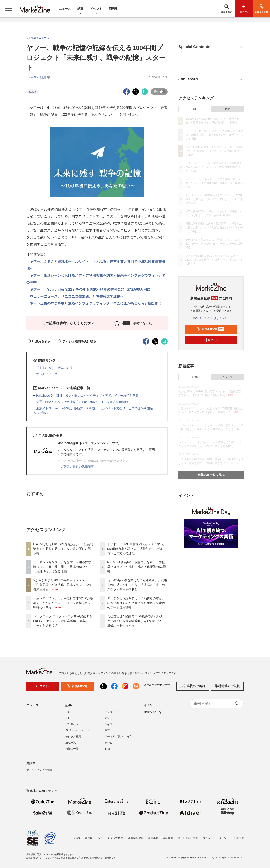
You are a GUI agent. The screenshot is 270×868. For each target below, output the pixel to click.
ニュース (65, 9)
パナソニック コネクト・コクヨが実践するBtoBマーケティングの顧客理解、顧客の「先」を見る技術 (63, 621)
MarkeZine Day (152, 715)
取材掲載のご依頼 (227, 689)
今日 (195, 109)
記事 (80, 9)
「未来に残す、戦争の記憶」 (56, 368)
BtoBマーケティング (77, 733)
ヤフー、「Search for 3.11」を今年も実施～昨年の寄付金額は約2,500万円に (90, 289)
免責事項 (153, 838)
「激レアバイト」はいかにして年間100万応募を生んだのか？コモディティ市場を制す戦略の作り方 (63, 603)
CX (67, 721)
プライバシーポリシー (216, 838)
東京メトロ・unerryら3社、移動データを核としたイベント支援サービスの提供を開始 (94, 408)
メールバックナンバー (211, 318)
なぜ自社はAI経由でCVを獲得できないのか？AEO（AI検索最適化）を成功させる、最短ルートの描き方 (136, 621)
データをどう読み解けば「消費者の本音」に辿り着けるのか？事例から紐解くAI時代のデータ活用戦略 (136, 603)
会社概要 (168, 838)
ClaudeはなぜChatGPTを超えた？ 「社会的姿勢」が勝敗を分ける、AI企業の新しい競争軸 (63, 549)
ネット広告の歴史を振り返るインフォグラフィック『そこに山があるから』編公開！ (96, 303)
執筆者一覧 (72, 751)
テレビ (108, 745)
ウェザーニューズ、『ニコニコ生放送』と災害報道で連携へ (77, 296)
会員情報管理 (136, 838)
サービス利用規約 (188, 838)
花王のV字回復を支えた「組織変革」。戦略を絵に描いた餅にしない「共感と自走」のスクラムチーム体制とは (137, 585)
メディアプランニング (118, 739)
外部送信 (238, 838)
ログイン (210, 340)
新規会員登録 (210, 329)
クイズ (108, 727)
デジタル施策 (73, 739)
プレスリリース (47, 374)
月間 (227, 109)
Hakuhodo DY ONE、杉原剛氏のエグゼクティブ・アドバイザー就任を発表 (87, 396)
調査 (107, 733)
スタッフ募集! (116, 838)
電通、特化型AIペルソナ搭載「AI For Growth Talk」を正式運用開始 (82, 402)
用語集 (113, 9)
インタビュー (112, 715)
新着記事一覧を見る (211, 475)
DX (67, 715)
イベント (96, 9)
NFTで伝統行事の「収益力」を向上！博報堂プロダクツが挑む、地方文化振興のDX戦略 (137, 567)
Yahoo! (32, 92)
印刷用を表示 (38, 341)
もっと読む (41, 413)
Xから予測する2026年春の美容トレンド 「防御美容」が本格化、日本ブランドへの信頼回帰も (62, 585)
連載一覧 (71, 745)
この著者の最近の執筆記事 (76, 467)
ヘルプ (77, 838)
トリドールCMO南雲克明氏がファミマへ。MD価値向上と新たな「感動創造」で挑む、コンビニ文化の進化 (137, 549)
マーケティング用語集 (39, 773)
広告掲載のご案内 (193, 689)
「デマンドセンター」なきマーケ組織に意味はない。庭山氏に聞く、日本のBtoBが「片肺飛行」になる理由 (62, 567)
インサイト (72, 727)
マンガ (108, 721)
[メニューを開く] (9, 9)
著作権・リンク (94, 838)
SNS (107, 751)
